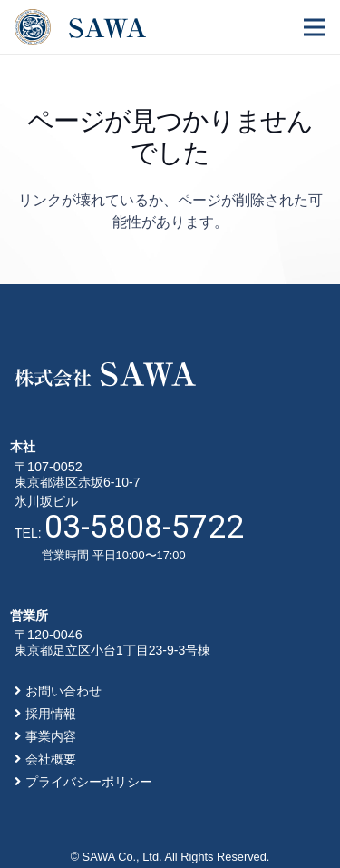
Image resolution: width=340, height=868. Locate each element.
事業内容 (51, 736)
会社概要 (51, 759)
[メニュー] (315, 27)
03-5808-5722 (144, 527)
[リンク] (80, 27)
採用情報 (51, 714)
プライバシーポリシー (89, 782)
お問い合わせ (63, 691)
